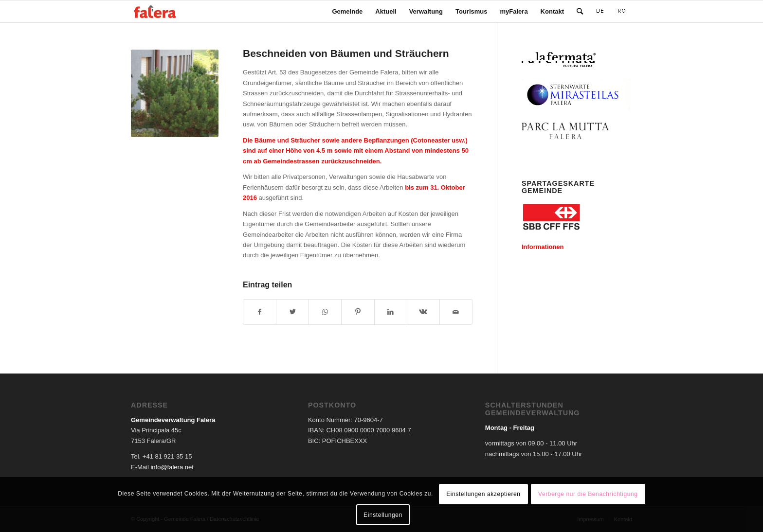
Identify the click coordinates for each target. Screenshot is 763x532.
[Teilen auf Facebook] (260, 312)
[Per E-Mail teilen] (456, 312)
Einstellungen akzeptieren (483, 494)
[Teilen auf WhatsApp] (325, 312)
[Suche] (580, 11)
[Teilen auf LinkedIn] (391, 312)
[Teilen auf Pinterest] (358, 312)
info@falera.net (172, 467)
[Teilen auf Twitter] (292, 312)
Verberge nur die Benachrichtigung (588, 494)
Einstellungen (383, 515)
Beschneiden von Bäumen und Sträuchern (346, 53)
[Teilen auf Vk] (423, 312)
